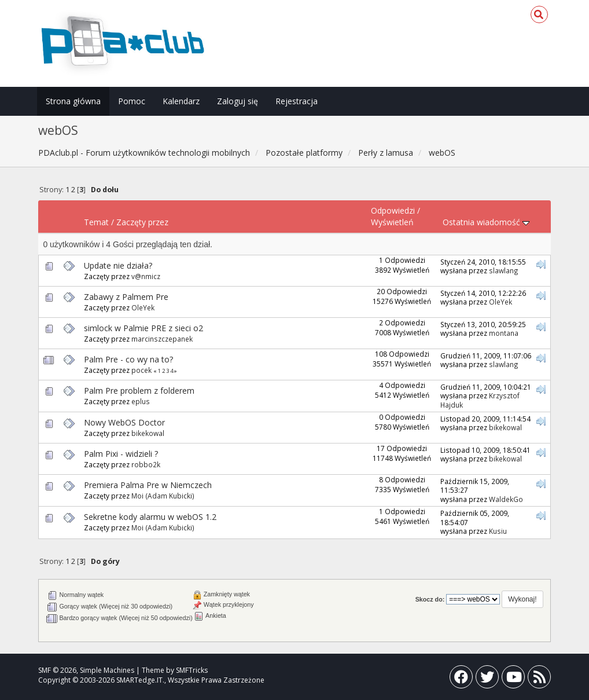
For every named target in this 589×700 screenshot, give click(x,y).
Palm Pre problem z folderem (139, 391)
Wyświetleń (392, 222)
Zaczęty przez (142, 222)
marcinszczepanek (162, 339)
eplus (141, 401)
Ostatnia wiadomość (486, 222)
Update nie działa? (118, 265)
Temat (96, 222)
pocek (141, 370)
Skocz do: (430, 599)
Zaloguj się (238, 101)
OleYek (143, 307)
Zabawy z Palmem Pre (126, 297)
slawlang (504, 270)
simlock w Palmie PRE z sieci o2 (143, 328)
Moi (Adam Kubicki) (163, 496)
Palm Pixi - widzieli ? (121, 454)
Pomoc (132, 101)
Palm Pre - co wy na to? (128, 359)
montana (504, 333)
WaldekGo (506, 499)
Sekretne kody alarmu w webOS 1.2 (150, 517)
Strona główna (73, 101)
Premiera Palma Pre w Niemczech (148, 485)
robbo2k (146, 464)
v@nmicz (146, 276)
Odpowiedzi (393, 210)
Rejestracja (297, 101)
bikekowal (148, 433)
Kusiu (498, 531)
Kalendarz (181, 101)
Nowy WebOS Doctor (124, 422)
